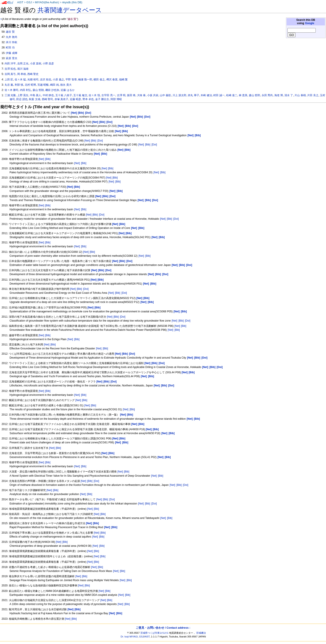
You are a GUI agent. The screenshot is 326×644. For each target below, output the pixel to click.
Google (310, 23)
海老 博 (279, 95)
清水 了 (289, 95)
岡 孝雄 (22, 74)
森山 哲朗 (38, 90)
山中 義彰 (165, 95)
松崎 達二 (232, 95)
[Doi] (100, 141)
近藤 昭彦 (75, 99)
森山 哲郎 (255, 95)
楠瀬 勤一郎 (85, 80)
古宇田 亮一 (108, 95)
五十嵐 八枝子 (64, 95)
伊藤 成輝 (11, 53)
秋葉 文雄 (34, 99)
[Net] (87, 141)
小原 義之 (58, 80)
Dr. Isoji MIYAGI (129, 637)
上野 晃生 (23, 95)
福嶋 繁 (123, 80)
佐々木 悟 (94, 95)
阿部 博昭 (116, 99)
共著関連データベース (70, 10)
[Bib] (93, 141)
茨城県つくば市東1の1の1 (154, 633)
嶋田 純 (54, 85)
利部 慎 (19, 85)
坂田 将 (131, 95)
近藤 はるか (68, 90)
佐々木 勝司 (11, 90)
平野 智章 (71, 80)
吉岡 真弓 (10, 74)
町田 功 (10, 48)
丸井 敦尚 (11, 37)
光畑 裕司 (33, 80)
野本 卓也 (88, 99)
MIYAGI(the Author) (47, 2)
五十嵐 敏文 (80, 95)
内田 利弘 (26, 90)
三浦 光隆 (10, 95)
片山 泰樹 (300, 95)
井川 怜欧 (11, 42)
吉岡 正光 (23, 64)
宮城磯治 (201, 633)
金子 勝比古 (102, 99)
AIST (20, 2)
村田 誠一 (219, 95)
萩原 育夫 (11, 58)
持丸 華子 (193, 95)
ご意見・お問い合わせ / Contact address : (163, 628)
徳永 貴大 (66, 85)
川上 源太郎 (179, 95)
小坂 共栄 (153, 95)
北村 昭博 (30, 85)
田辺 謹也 (22, 99)
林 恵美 (243, 95)
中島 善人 (36, 95)
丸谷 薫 (9, 85)
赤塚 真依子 (61, 99)
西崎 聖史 (33, 74)
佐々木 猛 (20, 80)
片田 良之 (313, 95)
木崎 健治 (206, 95)
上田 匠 (9, 80)
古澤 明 (121, 95)
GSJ (29, 2)
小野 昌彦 (48, 64)
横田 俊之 (99, 80)
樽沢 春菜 (112, 80)
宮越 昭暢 (43, 85)
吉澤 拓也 (10, 69)
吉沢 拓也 (46, 80)
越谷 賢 (10, 32)
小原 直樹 (36, 64)
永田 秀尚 (267, 95)
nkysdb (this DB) (72, 2)
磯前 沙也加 (52, 90)
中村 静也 (48, 95)
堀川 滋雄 (23, 69)
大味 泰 (141, 95)
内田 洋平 (10, 64)
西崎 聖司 (47, 99)
